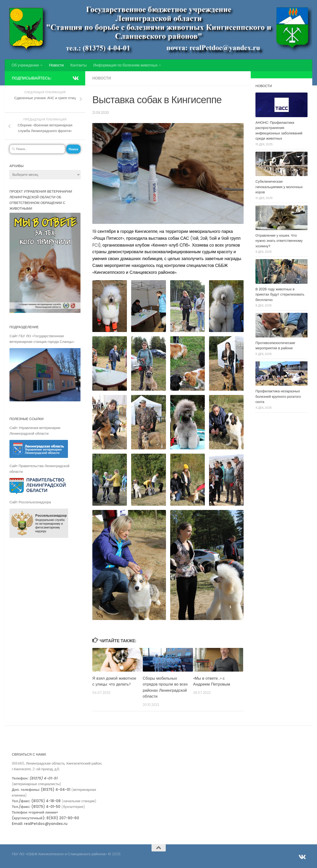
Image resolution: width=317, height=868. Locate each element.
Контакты (78, 65)
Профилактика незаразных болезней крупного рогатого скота (278, 396)
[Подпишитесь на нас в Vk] (75, 78)
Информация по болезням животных (125, 65)
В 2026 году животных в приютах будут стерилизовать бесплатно (280, 294)
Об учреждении (25, 65)
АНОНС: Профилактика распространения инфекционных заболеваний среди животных (279, 131)
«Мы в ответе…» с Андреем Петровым (212, 681)
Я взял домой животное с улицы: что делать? (115, 681)
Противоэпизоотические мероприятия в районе (275, 345)
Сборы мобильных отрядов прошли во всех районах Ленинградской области (165, 687)
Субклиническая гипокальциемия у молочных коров (279, 187)
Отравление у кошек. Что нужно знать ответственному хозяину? (279, 241)
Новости (56, 65)
